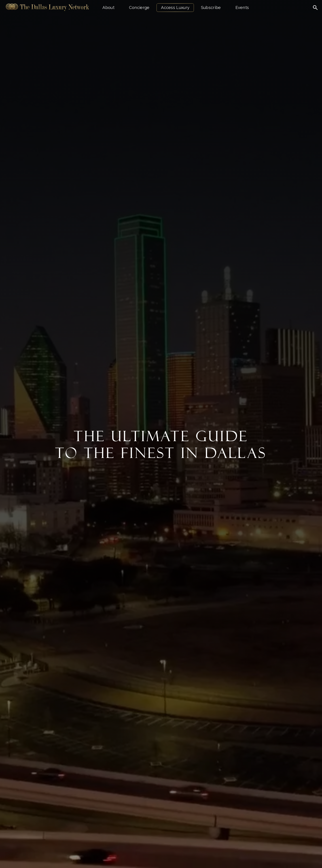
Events (242, 7)
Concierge (139, 7)
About (108, 7)
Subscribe (211, 7)
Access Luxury (175, 7)
